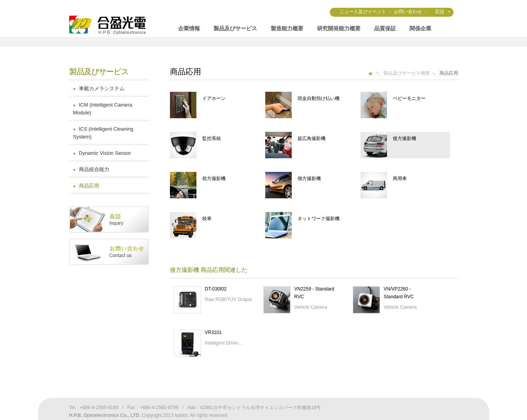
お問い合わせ (408, 12)
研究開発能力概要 (339, 28)
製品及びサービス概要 (407, 73)
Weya (452, 409)
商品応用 (89, 186)
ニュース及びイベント (363, 12)
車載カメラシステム (102, 88)
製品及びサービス (235, 28)
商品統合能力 (94, 169)
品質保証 (385, 28)
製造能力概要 (287, 28)
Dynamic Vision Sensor (105, 153)
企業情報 (189, 28)
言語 (439, 12)
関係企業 (420, 28)
